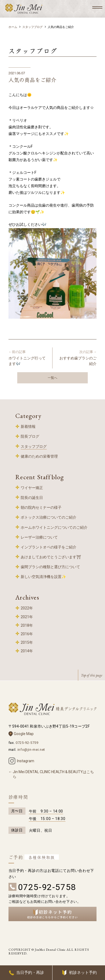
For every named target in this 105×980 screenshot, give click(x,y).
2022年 (27, 608)
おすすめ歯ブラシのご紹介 (77, 358)
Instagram (26, 761)
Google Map (24, 734)
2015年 (27, 642)
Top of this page (92, 675)
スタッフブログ (32, 27)
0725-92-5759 (27, 743)
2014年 (27, 651)
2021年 (27, 617)
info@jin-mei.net (31, 750)
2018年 (27, 625)
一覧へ (52, 378)
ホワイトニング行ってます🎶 (28, 358)
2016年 (27, 634)
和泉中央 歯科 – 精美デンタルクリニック (24, 9)
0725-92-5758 (47, 887)
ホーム (13, 27)
